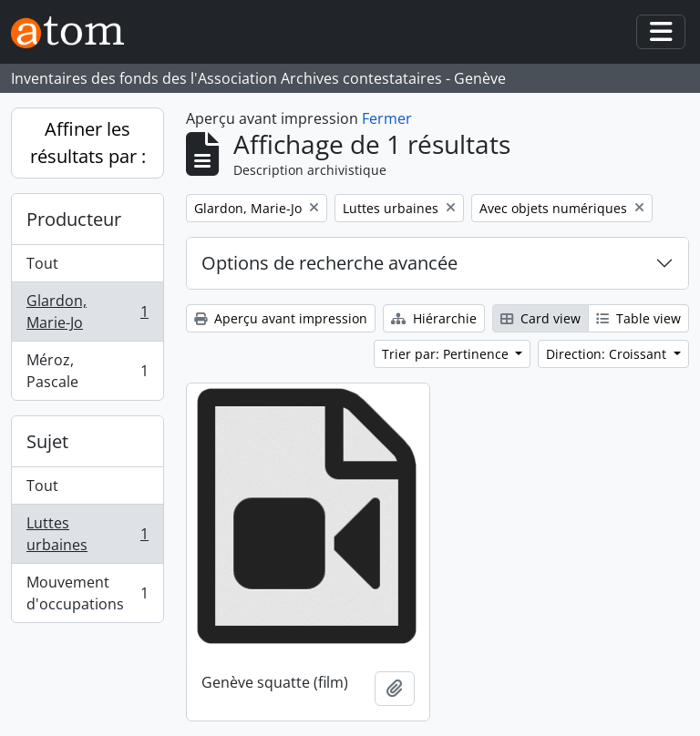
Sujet (47, 441)
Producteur (74, 219)
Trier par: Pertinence (447, 354)
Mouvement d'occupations (87, 593)
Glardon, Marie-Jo (87, 312)
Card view (540, 318)
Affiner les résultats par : (88, 143)
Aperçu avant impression (281, 318)
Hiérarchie (434, 318)
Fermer (387, 118)
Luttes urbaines (87, 534)
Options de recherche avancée (329, 263)
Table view (638, 318)
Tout (42, 263)
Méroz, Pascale (87, 371)
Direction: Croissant (608, 354)
